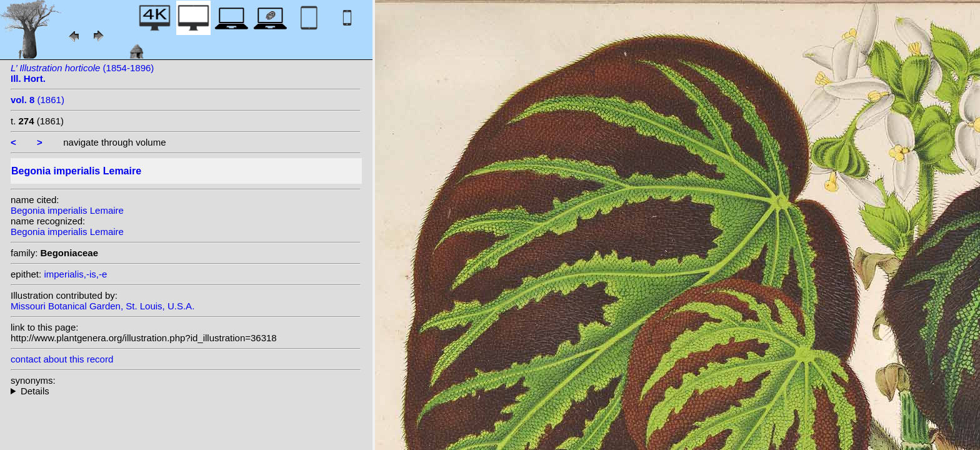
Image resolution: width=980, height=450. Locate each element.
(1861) (37, 100)
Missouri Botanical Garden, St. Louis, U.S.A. (102, 306)
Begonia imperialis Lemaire (67, 210)
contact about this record (62, 359)
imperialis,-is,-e (75, 274)
